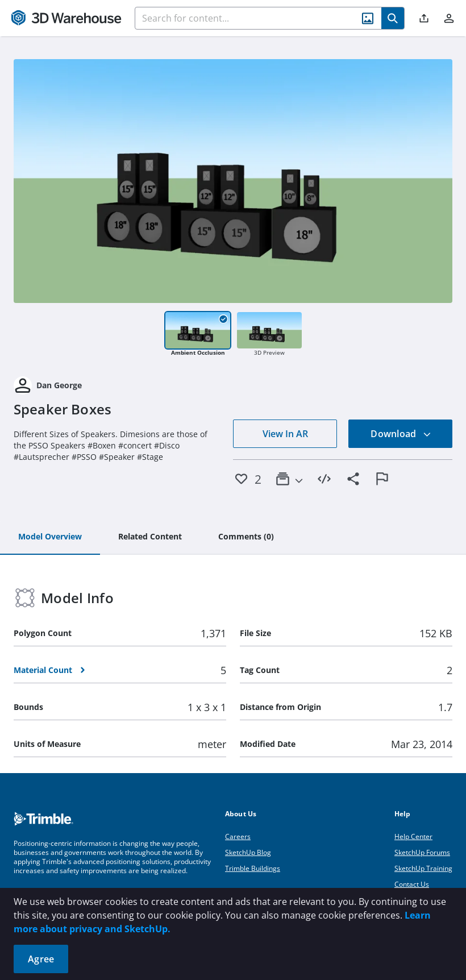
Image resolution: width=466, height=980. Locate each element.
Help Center (413, 836)
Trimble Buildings (253, 868)
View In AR (285, 434)
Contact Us (412, 884)
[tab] (50, 537)
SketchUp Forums (422, 852)
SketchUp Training (423, 868)
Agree (41, 959)
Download (401, 434)
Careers (238, 836)
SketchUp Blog (248, 852)
